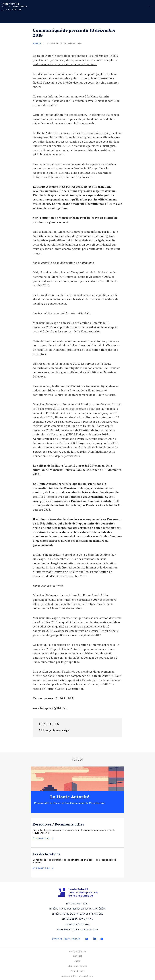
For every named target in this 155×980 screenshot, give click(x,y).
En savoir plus (41, 838)
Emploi (78, 961)
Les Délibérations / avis (77, 919)
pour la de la (14, 7)
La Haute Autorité (70, 797)
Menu (151, 7)
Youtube (102, 939)
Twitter (87, 939)
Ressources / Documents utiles (58, 824)
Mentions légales (78, 966)
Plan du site (77, 971)
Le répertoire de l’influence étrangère (77, 914)
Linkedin (95, 939)
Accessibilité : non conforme (77, 976)
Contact (78, 956)
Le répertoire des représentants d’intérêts (78, 909)
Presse (37, 44)
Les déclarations (46, 854)
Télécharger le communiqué (54, 730)
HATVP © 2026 (78, 952)
